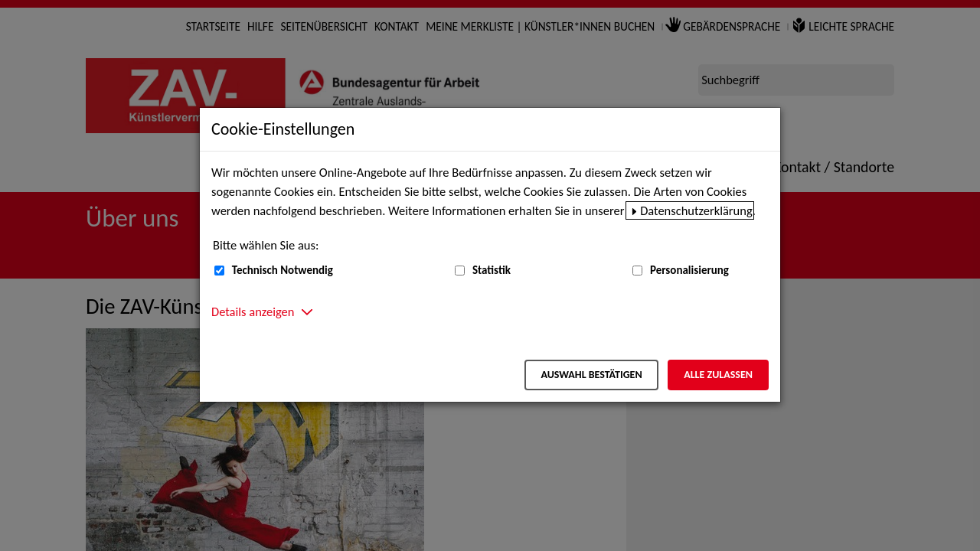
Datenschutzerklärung (696, 210)
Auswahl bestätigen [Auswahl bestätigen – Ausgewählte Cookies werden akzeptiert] (591, 375)
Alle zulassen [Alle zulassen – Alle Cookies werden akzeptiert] (718, 375)
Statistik (492, 270)
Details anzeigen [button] (253, 311)
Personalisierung (689, 270)
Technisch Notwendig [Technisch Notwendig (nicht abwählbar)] (283, 270)
